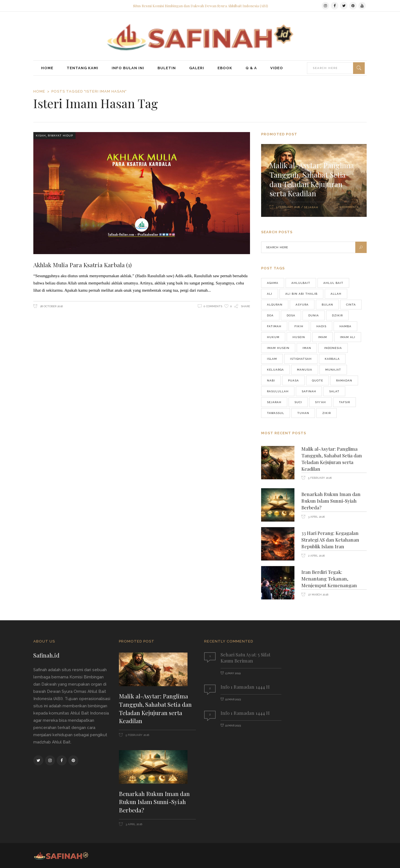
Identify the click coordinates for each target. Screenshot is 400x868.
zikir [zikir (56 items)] (327, 413)
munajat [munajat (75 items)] (333, 370)
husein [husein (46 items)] (299, 337)
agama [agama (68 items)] (273, 283)
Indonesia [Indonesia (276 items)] (333, 348)
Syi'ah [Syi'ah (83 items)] (320, 402)
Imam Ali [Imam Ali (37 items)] (348, 337)
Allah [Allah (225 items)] (336, 294)
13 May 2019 (233, 673)
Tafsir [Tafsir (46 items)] (344, 402)
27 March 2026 (318, 595)
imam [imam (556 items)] (322, 337)
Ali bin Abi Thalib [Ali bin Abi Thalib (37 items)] (301, 294)
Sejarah (311, 207)
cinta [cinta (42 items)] (351, 305)
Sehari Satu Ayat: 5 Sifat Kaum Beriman (245, 657)
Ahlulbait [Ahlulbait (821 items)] (301, 283)
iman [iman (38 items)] (307, 348)
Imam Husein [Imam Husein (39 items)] (278, 348)
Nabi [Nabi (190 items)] (271, 380)
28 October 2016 (51, 306)
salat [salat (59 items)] (334, 391)
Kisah (41, 136)
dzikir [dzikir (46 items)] (337, 315)
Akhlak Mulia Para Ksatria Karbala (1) (82, 265)
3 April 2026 (316, 517)
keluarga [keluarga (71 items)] (275, 370)
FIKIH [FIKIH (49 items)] (299, 326)
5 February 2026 (288, 207)
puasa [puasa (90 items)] (293, 380)
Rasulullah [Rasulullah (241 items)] (278, 391)
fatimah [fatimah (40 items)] (274, 326)
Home (39, 91)
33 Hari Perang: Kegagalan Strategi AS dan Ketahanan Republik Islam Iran (330, 540)
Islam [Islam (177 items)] (272, 359)
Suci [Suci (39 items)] (298, 402)
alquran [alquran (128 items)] (275, 305)
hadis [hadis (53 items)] (321, 326)
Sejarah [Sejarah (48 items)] (274, 402)
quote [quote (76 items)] (317, 380)
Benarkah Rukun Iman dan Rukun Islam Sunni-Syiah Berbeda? (331, 501)
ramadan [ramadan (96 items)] (344, 380)
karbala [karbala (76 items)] (332, 359)
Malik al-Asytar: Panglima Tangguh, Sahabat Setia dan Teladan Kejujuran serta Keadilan (312, 179)
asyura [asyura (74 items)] (302, 305)
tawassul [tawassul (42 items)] (276, 413)
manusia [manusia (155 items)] (305, 370)
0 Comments (213, 306)
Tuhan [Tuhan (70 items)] (303, 413)
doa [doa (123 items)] (270, 315)
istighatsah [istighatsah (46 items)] (301, 359)
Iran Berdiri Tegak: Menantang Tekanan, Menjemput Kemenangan (329, 579)
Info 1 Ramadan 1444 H (245, 687)
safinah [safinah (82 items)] (309, 391)
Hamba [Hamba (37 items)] (345, 326)
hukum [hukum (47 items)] (273, 337)
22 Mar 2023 (233, 699)
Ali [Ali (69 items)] (270, 294)
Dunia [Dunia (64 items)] (314, 315)
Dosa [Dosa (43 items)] (291, 315)
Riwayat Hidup (60, 136)
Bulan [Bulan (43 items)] (327, 305)
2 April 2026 (316, 556)
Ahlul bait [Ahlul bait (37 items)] (333, 283)
